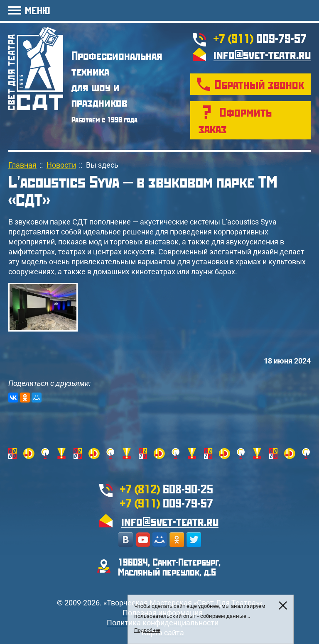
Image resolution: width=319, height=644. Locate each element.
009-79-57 (260, 38)
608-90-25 (167, 489)
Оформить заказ (235, 120)
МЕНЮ (37, 10)
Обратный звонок (259, 84)
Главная (22, 165)
